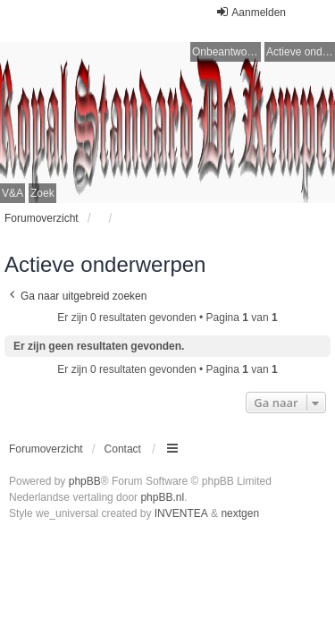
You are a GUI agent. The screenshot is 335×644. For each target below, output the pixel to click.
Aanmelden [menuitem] (251, 12)
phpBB (85, 481)
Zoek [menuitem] (42, 193)
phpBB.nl (162, 497)
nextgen (240, 513)
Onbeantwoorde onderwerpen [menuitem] (226, 52)
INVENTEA (181, 513)
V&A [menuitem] (13, 193)
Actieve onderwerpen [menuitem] (301, 52)
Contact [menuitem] (123, 449)
